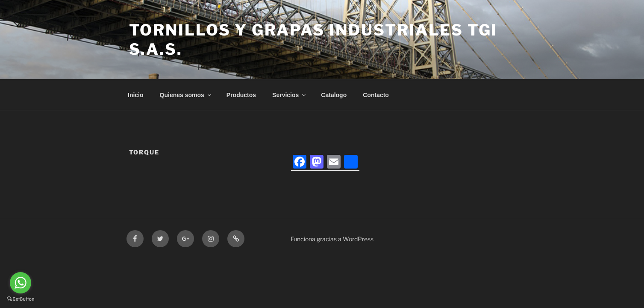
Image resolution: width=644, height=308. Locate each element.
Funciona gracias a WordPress (332, 239)
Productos (241, 95)
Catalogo (334, 95)
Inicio (136, 95)
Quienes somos (186, 95)
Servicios (290, 95)
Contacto (376, 95)
